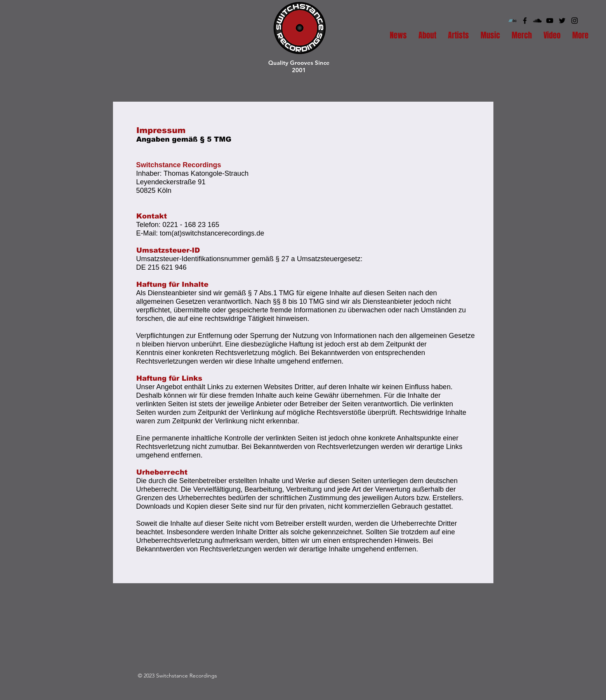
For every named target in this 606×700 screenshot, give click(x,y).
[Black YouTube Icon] (550, 21)
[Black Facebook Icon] (525, 21)
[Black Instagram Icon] (575, 21)
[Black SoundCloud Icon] (537, 21)
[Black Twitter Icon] (562, 21)
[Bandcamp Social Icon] (512, 21)
